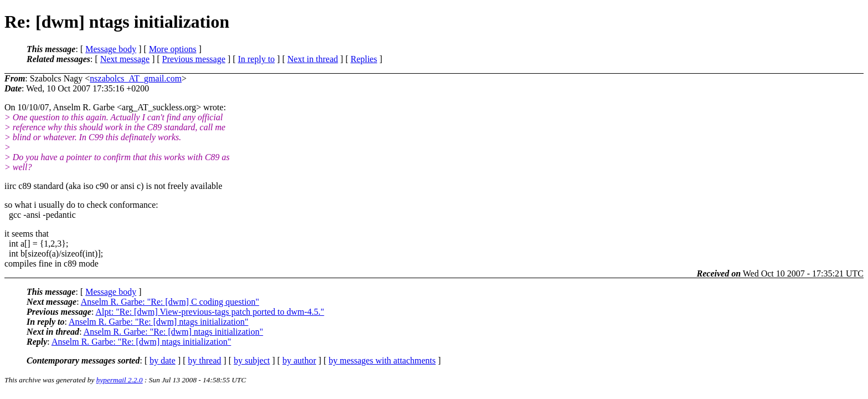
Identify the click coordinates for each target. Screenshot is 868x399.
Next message (125, 59)
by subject (252, 360)
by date (162, 360)
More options (173, 49)
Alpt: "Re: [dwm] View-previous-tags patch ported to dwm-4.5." (210, 312)
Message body (111, 49)
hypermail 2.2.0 (120, 380)
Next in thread (313, 59)
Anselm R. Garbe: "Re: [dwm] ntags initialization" (159, 322)
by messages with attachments (382, 360)
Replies (364, 59)
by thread (205, 360)
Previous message (194, 59)
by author (299, 360)
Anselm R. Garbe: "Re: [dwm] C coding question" (170, 302)
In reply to (257, 59)
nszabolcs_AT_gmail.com (136, 78)
